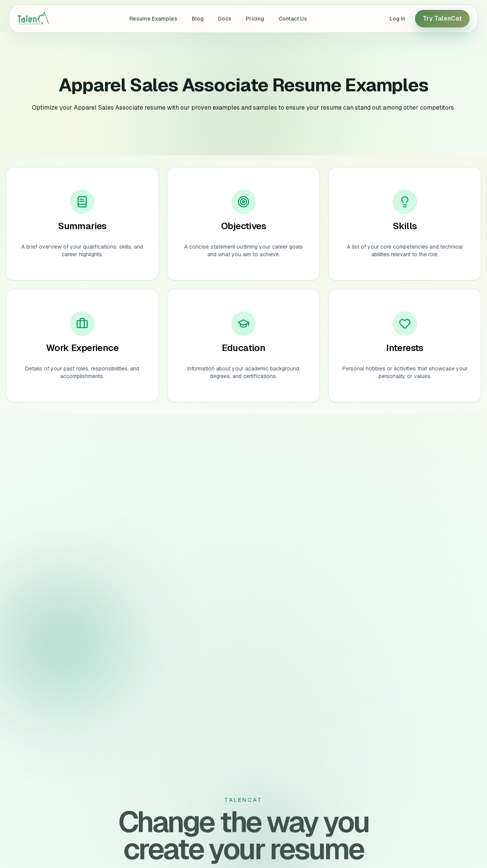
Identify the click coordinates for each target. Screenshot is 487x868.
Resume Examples (153, 19)
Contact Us (293, 19)
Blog (198, 19)
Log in (397, 19)
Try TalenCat (442, 18)
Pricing (255, 19)
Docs (225, 19)
